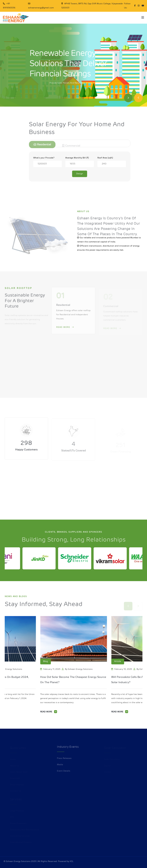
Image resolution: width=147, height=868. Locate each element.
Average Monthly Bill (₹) (77, 158)
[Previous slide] (138, 98)
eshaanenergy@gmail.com (41, 8)
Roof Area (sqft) (105, 158)
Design (80, 174)
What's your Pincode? (44, 158)
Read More (49, 712)
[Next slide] (128, 98)
